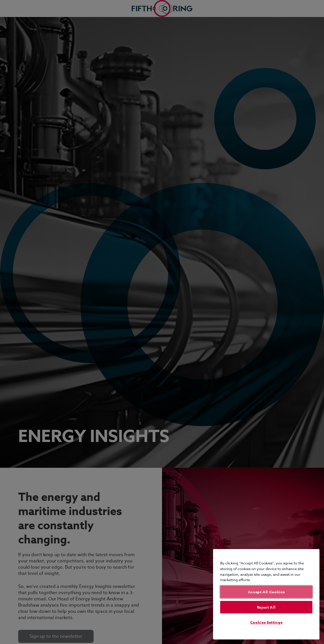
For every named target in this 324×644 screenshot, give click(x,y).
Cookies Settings (266, 622)
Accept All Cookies (266, 592)
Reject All (266, 607)
